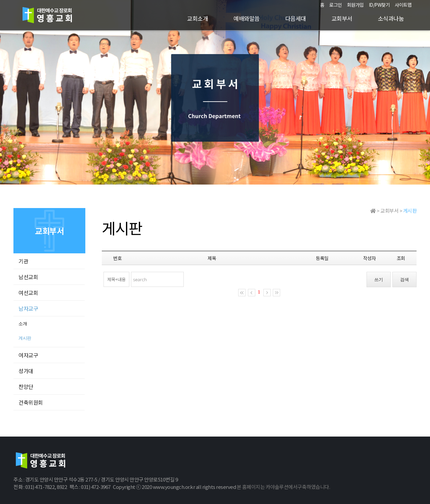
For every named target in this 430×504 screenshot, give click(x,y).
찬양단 (26, 387)
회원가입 (355, 5)
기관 (23, 261)
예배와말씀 (247, 18)
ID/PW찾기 (379, 5)
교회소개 (198, 18)
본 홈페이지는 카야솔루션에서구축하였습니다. (284, 487)
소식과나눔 (391, 18)
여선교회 (28, 293)
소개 (23, 324)
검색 (404, 280)
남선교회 (28, 277)
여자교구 (28, 355)
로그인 (336, 5)
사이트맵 (403, 5)
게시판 (25, 338)
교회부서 (342, 18)
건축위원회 (31, 402)
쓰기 (379, 280)
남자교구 (28, 308)
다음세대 (296, 18)
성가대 (26, 371)
